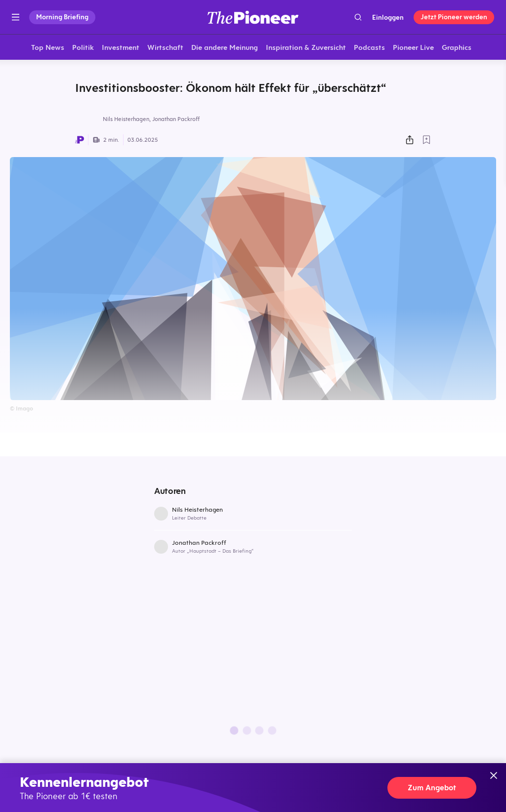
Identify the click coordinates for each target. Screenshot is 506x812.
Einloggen (388, 17)
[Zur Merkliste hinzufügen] (426, 141)
